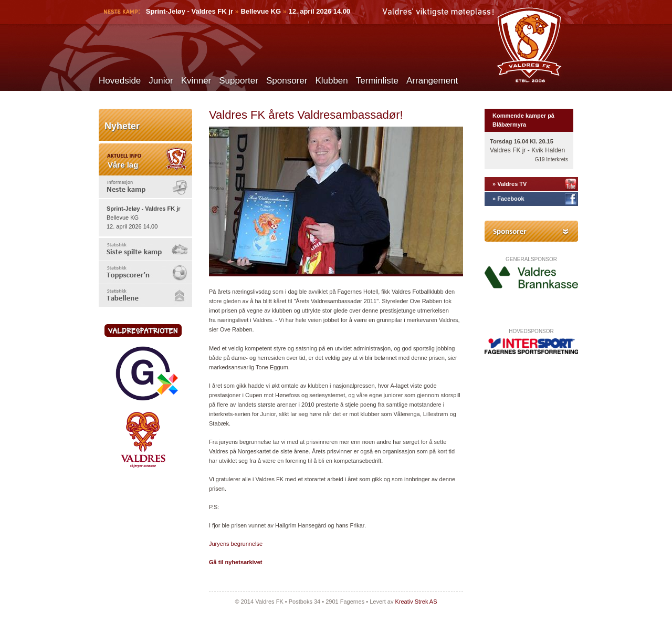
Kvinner (196, 81)
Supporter (239, 81)
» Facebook (508, 199)
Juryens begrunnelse (236, 544)
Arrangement (432, 81)
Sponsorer (287, 81)
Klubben (331, 81)
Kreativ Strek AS (416, 602)
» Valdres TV (510, 184)
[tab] (145, 187)
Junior (161, 81)
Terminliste (377, 81)
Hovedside (120, 81)
